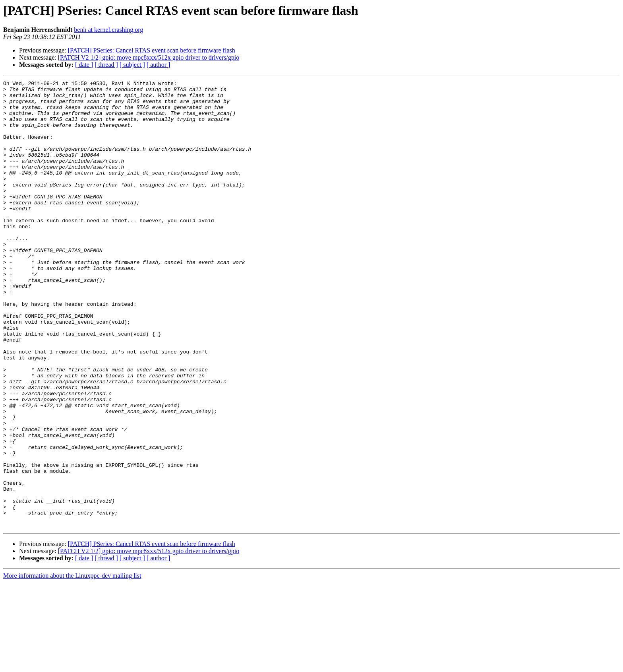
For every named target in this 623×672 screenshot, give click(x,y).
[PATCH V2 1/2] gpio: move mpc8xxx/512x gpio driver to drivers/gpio (149, 57)
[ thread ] (106, 65)
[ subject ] (132, 65)
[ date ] (84, 65)
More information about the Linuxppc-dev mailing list (72, 665)
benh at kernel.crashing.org (108, 30)
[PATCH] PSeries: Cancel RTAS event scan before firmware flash (152, 50)
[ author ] (159, 65)
